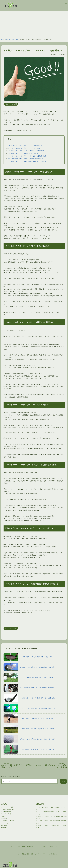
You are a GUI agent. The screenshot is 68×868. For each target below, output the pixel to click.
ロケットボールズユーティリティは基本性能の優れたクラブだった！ (28, 161)
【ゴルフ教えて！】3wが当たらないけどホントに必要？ (28, 719)
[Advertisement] (34, 24)
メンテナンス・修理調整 (8, 821)
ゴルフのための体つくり (8, 809)
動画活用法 (4, 827)
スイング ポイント (6, 814)
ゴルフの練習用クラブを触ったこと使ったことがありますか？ (30, 749)
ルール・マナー (5, 823)
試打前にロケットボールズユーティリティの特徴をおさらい (26, 145)
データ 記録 (4, 818)
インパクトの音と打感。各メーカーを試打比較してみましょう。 (31, 708)
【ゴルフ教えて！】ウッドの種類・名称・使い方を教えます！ (30, 698)
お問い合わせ (53, 854)
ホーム (3, 40)
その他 (3, 816)
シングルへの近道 (6, 812)
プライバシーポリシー (41, 854)
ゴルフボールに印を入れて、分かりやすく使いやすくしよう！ (30, 739)
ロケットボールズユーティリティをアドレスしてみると (24, 148)
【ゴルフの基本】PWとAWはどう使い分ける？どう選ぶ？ (29, 729)
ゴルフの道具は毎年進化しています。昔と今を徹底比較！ (29, 688)
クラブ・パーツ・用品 (12, 40)
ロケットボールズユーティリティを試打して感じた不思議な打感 (27, 156)
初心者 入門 (4, 825)
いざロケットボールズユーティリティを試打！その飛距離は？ (26, 151)
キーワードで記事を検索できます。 (12, 777)
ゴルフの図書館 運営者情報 (25, 854)
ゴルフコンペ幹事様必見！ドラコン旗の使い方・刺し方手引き (30, 667)
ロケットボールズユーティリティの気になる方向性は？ (24, 153)
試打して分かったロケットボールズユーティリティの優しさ (26, 159)
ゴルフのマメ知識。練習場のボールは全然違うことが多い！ (29, 677)
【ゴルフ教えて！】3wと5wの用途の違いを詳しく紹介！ (29, 657)
